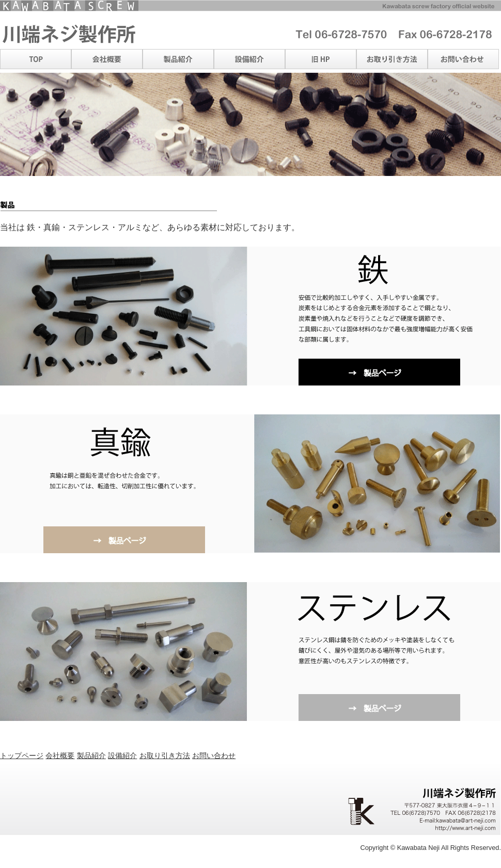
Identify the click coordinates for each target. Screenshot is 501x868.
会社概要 (60, 756)
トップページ (22, 756)
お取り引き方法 (165, 756)
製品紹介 (91, 756)
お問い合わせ (214, 756)
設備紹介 (122, 756)
